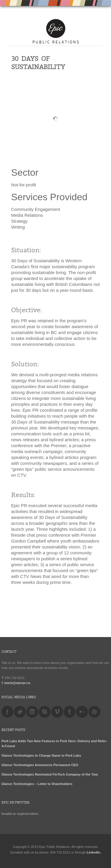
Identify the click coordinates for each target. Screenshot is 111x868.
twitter (20, 712)
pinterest (94, 712)
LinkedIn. (94, 852)
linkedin (32, 712)
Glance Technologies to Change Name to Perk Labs (41, 755)
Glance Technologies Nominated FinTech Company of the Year (50, 774)
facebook (7, 712)
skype (45, 712)
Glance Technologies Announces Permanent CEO (40, 765)
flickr (82, 712)
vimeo (57, 712)
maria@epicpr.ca (17, 683)
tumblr (70, 712)
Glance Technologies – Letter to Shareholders (37, 784)
